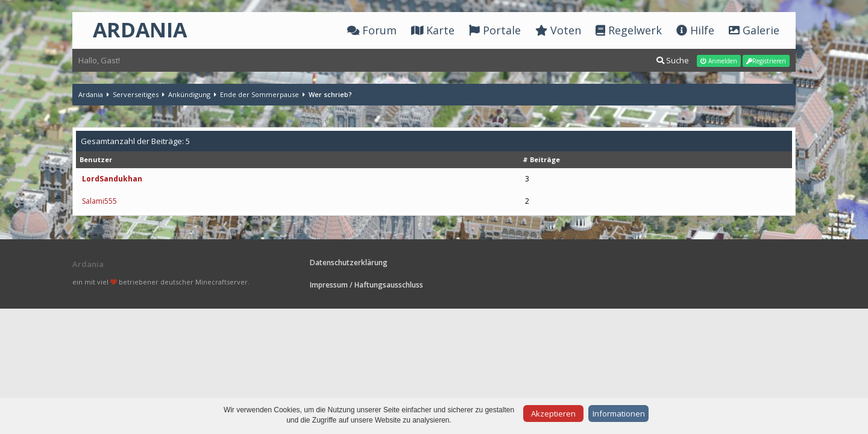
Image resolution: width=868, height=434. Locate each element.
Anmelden (719, 61)
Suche (673, 60)
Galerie (754, 30)
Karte (433, 30)
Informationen (619, 414)
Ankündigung (189, 94)
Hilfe (695, 30)
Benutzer (96, 159)
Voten (558, 30)
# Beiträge (541, 159)
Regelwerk (629, 30)
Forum (372, 30)
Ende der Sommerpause (259, 94)
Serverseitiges (136, 94)
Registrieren (766, 61)
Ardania (91, 94)
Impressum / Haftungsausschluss (366, 285)
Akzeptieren (553, 414)
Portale (495, 30)
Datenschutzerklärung (349, 263)
